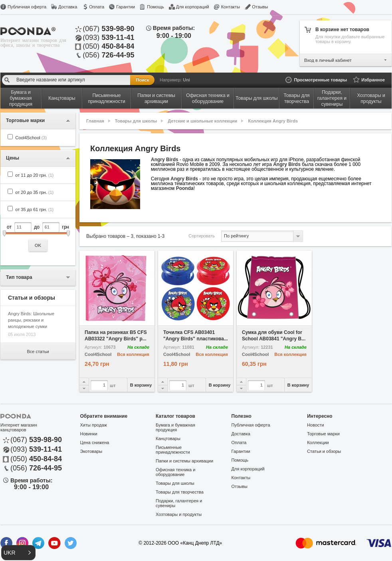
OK (38, 245)
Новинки (89, 434)
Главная (95, 121)
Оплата (97, 7)
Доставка (68, 7)
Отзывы (260, 7)
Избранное (373, 80)
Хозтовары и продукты (179, 514)
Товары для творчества (180, 492)
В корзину (141, 385)
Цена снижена (95, 442)
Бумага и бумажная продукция (175, 427)
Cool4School (31, 138)
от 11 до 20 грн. (34, 175)
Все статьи (38, 352)
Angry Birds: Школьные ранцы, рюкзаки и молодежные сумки (31, 320)
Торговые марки (323, 434)
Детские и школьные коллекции (202, 121)
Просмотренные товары (320, 80)
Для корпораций (193, 7)
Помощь (155, 7)
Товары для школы (136, 121)
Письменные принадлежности (173, 450)
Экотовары (91, 451)
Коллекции (318, 442)
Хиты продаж (94, 425)
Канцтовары (168, 439)
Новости (316, 425)
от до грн (38, 237)
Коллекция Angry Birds (273, 121)
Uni (186, 80)
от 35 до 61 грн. (34, 209)
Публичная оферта (27, 7)
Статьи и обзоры (324, 451)
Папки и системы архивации (184, 461)
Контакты (231, 7)
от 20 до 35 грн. (34, 192)
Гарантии (126, 7)
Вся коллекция (133, 354)
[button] (18, 553)
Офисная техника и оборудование (175, 472)
